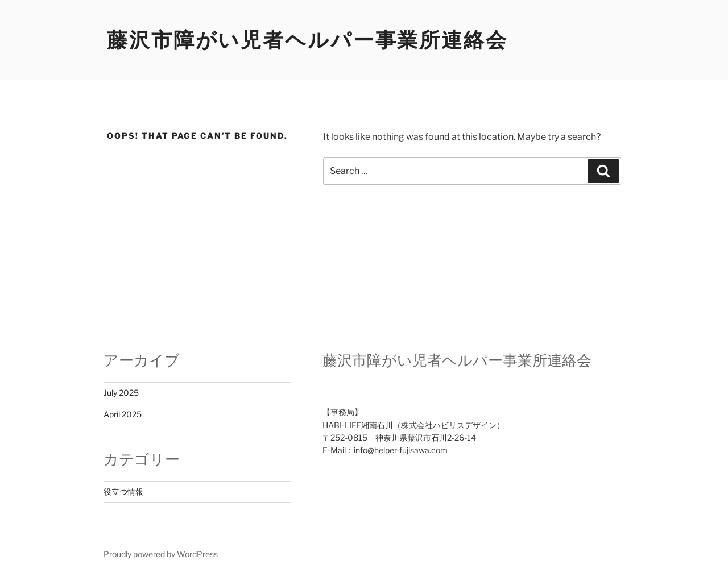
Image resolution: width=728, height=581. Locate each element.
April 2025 (123, 414)
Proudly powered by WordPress (161, 554)
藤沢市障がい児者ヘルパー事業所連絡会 (307, 40)
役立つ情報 (123, 491)
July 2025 (121, 393)
